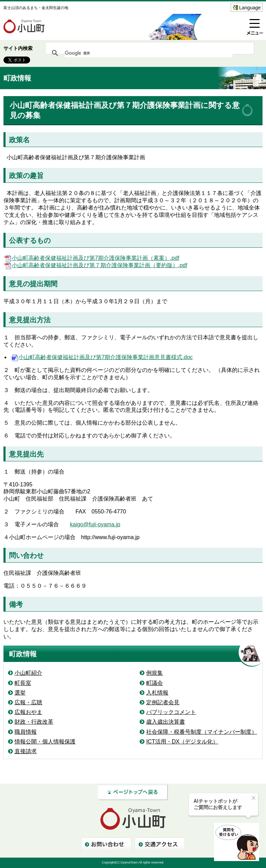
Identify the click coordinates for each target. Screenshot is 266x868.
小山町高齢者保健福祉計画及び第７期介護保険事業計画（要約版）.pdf (95, 265)
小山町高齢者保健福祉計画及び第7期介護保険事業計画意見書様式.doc (101, 357)
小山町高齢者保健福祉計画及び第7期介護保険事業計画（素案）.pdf (91, 258)
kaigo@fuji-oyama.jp (95, 524)
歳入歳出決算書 (166, 722)
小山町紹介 (28, 673)
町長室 (23, 683)
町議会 (154, 683)
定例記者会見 (163, 702)
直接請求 (26, 751)
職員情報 (26, 732)
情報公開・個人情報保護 (45, 742)
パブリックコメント (171, 712)
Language (250, 8)
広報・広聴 (28, 702)
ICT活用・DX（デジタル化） (182, 742)
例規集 (154, 673)
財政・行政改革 (34, 722)
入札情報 (157, 693)
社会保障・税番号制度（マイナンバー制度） (202, 732)
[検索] (149, 53)
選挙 (20, 693)
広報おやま (28, 712)
